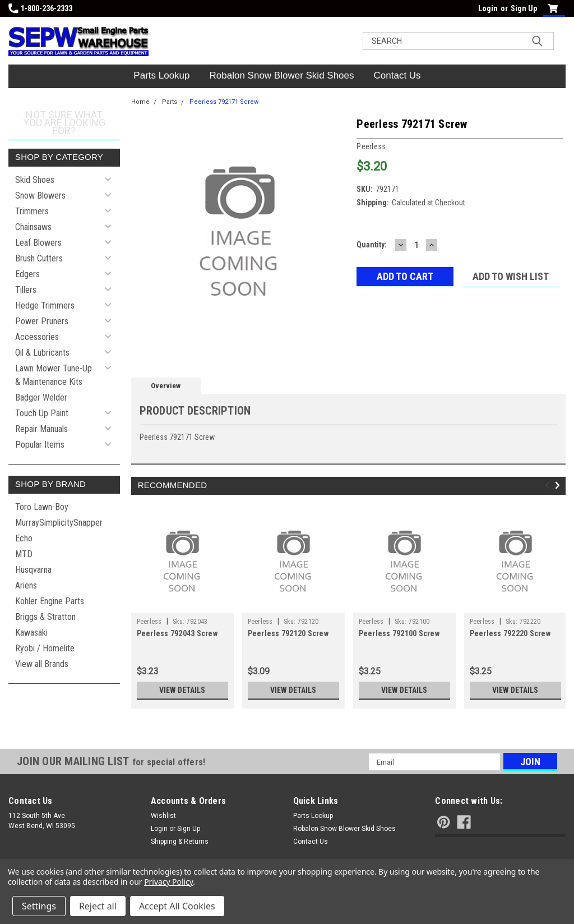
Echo (24, 538)
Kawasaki (31, 633)
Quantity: (372, 245)
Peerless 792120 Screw (288, 633)
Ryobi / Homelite (45, 648)
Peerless (149, 622)
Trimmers (32, 211)
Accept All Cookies (177, 906)
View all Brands (42, 664)
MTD (24, 554)
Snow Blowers (40, 196)
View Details (182, 690)
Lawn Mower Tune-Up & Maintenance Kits (54, 375)
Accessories (37, 337)
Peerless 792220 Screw (510, 633)
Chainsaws (33, 227)
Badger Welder (41, 397)
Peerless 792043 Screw (177, 633)
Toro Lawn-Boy (42, 507)
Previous (549, 485)
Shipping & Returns (180, 842)
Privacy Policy (168, 882)
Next (559, 485)
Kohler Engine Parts (50, 601)
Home (140, 102)
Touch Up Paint (42, 413)
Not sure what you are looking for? (64, 123)
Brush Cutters (39, 258)
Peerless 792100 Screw (399, 633)
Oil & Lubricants (42, 353)
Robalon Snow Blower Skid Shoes (282, 75)
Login (488, 8)
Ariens (26, 585)
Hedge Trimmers (45, 305)
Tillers (26, 290)
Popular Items (40, 445)
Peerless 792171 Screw (224, 102)
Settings (39, 906)
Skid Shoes (35, 180)
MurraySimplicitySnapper (59, 523)
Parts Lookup (161, 75)
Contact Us (397, 75)
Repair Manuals (41, 429)
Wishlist (163, 816)
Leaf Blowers (38, 243)
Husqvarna (33, 570)
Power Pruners (42, 321)
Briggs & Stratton (45, 617)
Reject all (98, 906)
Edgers (27, 274)
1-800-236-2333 (40, 8)
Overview (166, 386)
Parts (170, 102)
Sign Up (524, 8)
